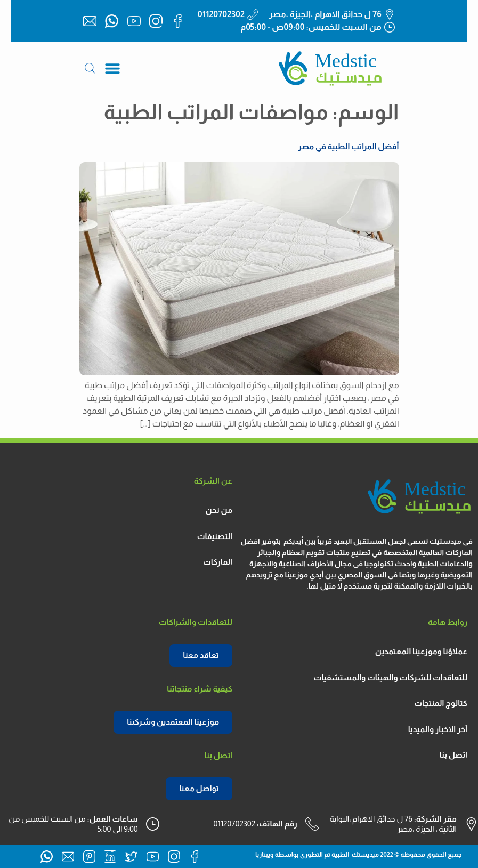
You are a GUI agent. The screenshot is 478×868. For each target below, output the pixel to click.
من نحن (219, 510)
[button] (113, 69)
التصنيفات (215, 536)
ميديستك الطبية (355, 855)
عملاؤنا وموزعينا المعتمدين (421, 651)
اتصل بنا (453, 755)
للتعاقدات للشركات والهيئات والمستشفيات (390, 677)
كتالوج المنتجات (441, 703)
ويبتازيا (264, 855)
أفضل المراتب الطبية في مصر (349, 146)
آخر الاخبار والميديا (438, 729)
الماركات (218, 562)
